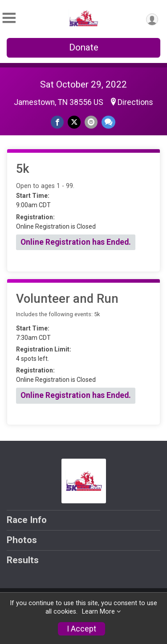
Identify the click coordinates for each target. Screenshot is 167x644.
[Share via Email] (91, 122)
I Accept (81, 629)
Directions (135, 102)
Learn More (98, 612)
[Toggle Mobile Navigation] (9, 18)
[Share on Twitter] (74, 122)
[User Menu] (152, 19)
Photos (22, 540)
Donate (84, 47)
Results (23, 560)
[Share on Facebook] (57, 122)
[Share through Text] (108, 122)
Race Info (27, 520)
